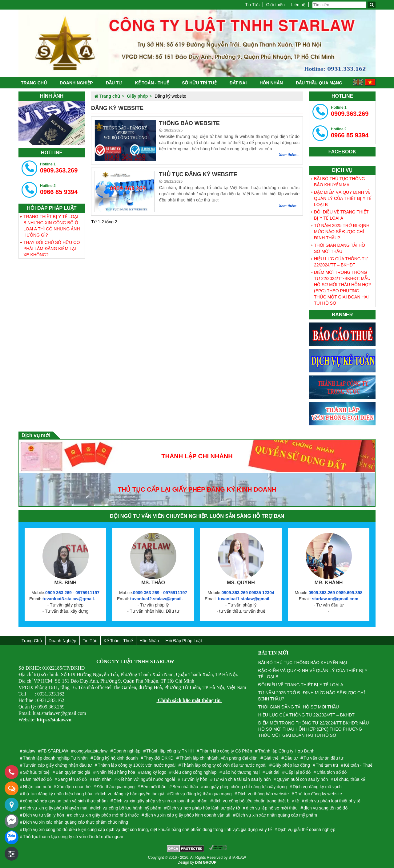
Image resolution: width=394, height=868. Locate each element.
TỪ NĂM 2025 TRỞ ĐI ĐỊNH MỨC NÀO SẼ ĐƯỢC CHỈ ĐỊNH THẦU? (342, 232)
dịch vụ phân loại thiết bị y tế (332, 801)
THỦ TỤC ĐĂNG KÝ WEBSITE (198, 174)
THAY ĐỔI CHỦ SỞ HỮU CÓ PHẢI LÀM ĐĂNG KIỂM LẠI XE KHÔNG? (52, 249)
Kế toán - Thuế (152, 83)
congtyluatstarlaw (91, 751)
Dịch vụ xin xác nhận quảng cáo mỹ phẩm (277, 815)
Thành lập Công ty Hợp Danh (286, 751)
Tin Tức (252, 5)
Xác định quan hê (74, 787)
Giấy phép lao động (291, 765)
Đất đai (238, 83)
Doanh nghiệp (76, 83)
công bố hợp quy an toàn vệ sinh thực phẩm (65, 801)
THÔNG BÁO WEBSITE (189, 123)
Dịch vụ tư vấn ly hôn (44, 815)
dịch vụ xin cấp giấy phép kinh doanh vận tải (187, 815)
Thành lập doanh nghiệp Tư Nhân (55, 758)
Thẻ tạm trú (327, 765)
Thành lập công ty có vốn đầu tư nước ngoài (224, 765)
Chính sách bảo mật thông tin (189, 700)
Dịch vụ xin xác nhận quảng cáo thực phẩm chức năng (76, 822)
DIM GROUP (206, 862)
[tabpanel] (52, 123)
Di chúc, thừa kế (349, 779)
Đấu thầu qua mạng (319, 83)
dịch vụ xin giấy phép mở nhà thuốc (104, 815)
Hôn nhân (271, 83)
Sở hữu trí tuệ (199, 83)
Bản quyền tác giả (73, 772)
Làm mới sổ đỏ (37, 779)
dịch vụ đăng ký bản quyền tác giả (131, 794)
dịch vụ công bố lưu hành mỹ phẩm (127, 808)
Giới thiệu (275, 5)
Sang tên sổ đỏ (72, 779)
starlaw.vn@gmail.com (335, 599)
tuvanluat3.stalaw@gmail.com (73, 599)
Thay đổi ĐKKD (159, 758)
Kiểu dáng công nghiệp (195, 772)
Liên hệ (298, 5)
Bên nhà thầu (185, 787)
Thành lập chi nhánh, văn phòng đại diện (219, 758)
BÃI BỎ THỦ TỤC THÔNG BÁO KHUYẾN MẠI (340, 182)
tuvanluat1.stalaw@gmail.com (249, 599)
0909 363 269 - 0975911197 (72, 593)
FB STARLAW (55, 751)
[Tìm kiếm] (372, 5)
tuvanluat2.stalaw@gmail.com (161, 599)
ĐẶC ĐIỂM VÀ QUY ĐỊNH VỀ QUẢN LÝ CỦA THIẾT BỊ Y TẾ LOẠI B (343, 198)
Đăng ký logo (154, 772)
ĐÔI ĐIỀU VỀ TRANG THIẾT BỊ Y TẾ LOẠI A (341, 215)
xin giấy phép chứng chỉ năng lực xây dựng (245, 787)
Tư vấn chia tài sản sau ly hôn (242, 779)
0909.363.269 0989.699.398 (335, 593)
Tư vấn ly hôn (194, 779)
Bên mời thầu (154, 787)
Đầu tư (114, 83)
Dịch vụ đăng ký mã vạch (317, 787)
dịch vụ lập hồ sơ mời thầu (272, 808)
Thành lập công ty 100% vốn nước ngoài (137, 765)
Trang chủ (34, 83)
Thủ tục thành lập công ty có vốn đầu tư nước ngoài (73, 837)
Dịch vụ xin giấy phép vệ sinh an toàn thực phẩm (161, 801)
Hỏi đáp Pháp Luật (184, 641)
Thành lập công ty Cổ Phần (226, 751)
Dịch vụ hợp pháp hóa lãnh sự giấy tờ (203, 808)
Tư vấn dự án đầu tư (323, 758)
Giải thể (271, 758)
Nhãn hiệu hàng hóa (116, 772)
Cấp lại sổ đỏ (298, 772)
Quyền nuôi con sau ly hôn (302, 779)
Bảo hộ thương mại (241, 772)
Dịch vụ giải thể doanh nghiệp (306, 829)
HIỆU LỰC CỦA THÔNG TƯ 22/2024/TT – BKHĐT (341, 262)
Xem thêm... (289, 155)
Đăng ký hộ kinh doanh (116, 758)
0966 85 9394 (59, 189)
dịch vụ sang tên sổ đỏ (326, 808)
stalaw (29, 751)
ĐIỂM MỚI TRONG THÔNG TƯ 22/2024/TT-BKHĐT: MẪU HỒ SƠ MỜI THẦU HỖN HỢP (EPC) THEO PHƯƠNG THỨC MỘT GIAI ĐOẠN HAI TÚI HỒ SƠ (343, 288)
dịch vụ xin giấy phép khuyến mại (55, 808)
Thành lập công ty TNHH (170, 751)
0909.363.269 (59, 168)
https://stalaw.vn (54, 720)
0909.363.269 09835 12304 (248, 593)
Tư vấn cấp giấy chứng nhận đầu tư (57, 765)
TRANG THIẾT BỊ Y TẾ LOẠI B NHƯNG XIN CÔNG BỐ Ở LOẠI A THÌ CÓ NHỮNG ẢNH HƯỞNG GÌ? (52, 226)
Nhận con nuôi (37, 787)
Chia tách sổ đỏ (332, 772)
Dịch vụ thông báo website (263, 794)
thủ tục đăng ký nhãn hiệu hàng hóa (58, 794)
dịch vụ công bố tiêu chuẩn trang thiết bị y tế (256, 801)
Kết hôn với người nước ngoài (146, 779)
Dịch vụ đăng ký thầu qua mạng (201, 794)
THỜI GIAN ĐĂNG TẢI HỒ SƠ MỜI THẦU (340, 248)
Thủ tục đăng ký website (318, 794)
